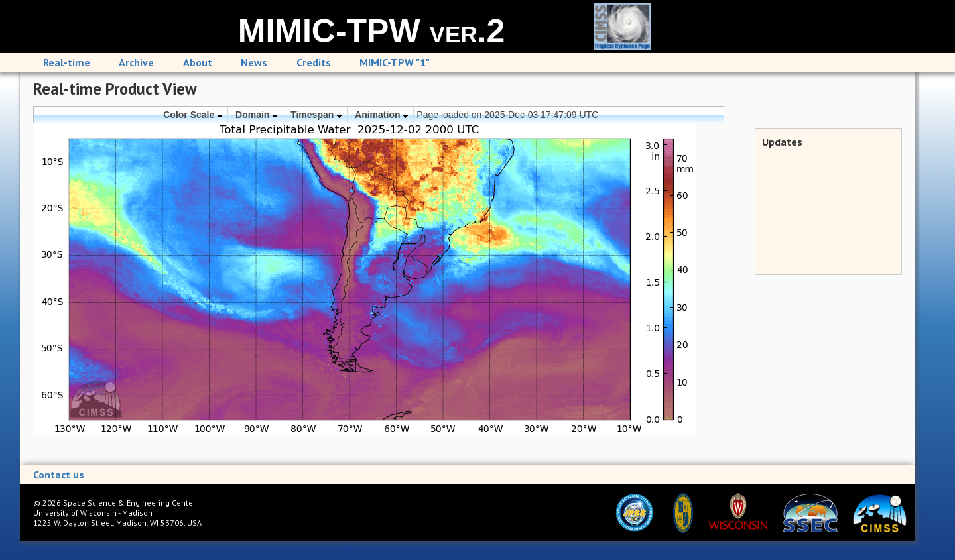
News (254, 62)
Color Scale (193, 115)
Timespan (316, 115)
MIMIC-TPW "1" (395, 62)
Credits (314, 62)
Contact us (59, 475)
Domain (257, 115)
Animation (382, 115)
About (198, 62)
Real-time (67, 62)
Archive (136, 62)
